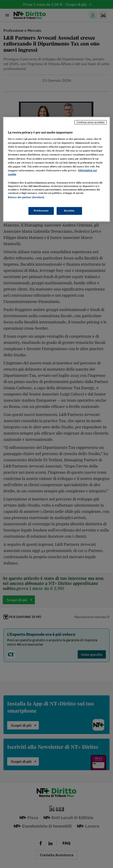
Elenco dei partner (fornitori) (26, 197)
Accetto (69, 211)
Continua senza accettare (91, 122)
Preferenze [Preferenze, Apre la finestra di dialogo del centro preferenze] (41, 211)
